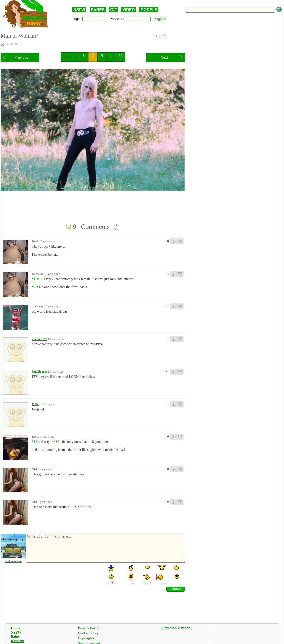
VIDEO (129, 10)
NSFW (79, 10)
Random (18, 641)
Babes (16, 637)
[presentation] (63, 574)
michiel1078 (39, 339)
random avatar (13, 561)
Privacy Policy (89, 628)
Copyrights (86, 638)
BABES (98, 10)
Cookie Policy (88, 633)
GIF (114, 10)
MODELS (149, 10)
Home (16, 628)
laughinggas (39, 372)
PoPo (35, 404)
